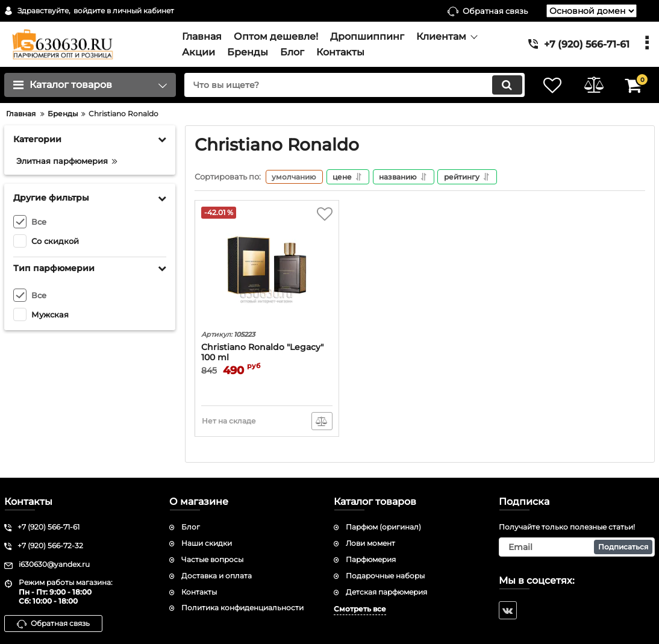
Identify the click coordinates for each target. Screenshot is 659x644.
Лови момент (370, 543)
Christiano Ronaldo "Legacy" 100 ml (262, 353)
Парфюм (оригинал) (383, 527)
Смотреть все (360, 609)
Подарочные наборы (385, 576)
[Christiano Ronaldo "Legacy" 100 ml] (267, 267)
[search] (352, 85)
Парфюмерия (371, 559)
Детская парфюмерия (386, 592)
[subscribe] (577, 547)
